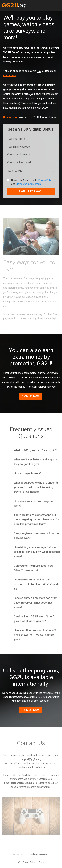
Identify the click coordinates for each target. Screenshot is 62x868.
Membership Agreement (29, 184)
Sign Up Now (31, 396)
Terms (42, 862)
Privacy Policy (45, 180)
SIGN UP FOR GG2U (31, 191)
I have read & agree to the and (30, 182)
